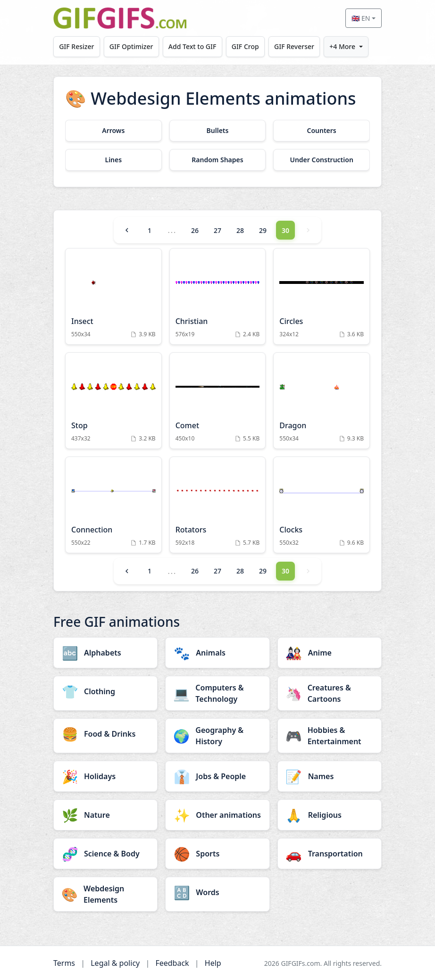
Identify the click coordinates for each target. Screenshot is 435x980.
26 (195, 230)
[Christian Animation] (218, 296)
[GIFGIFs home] (120, 18)
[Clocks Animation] (322, 505)
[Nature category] (105, 815)
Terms (64, 963)
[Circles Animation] (322, 296)
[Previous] (127, 230)
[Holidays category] (105, 776)
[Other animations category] (217, 815)
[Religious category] (330, 815)
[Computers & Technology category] (217, 693)
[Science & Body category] (105, 854)
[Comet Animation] (218, 401)
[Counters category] (322, 131)
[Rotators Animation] (218, 505)
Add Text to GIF (192, 46)
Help (213, 963)
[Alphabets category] (105, 653)
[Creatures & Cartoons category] (330, 693)
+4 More (342, 46)
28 (240, 230)
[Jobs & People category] (217, 776)
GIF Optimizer (131, 46)
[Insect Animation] (113, 296)
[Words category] (217, 892)
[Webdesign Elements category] (105, 894)
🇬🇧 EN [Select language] (361, 18)
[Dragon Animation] (322, 401)
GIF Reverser (294, 46)
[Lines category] (113, 160)
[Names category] (330, 776)
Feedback (172, 963)
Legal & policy (115, 963)
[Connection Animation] (113, 505)
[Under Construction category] (322, 160)
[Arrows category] (113, 131)
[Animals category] (217, 653)
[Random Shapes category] (218, 160)
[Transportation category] (330, 854)
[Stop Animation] (113, 401)
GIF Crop (245, 46)
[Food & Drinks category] (105, 734)
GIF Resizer (76, 46)
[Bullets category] (218, 131)
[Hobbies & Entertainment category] (330, 736)
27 (217, 230)
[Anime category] (330, 653)
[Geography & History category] (217, 736)
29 (263, 230)
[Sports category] (217, 854)
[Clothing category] (105, 691)
